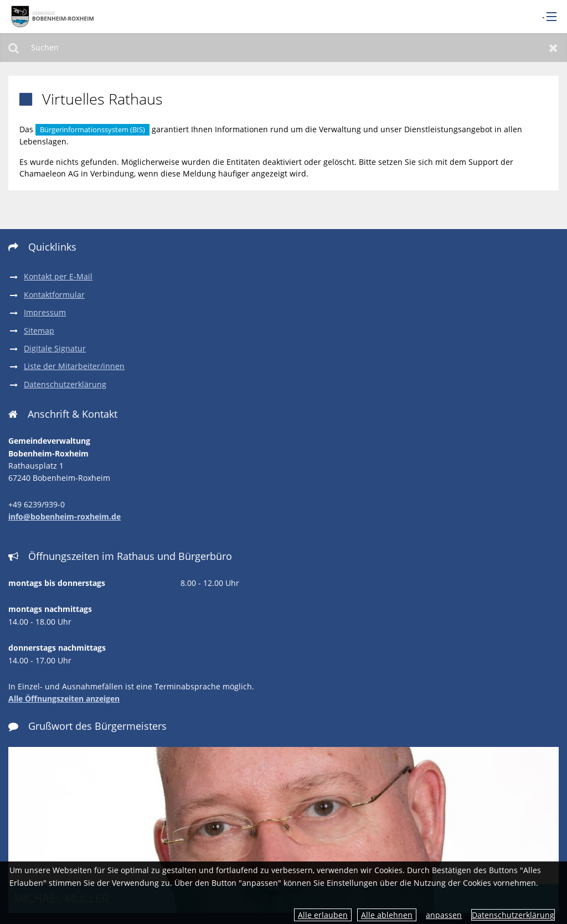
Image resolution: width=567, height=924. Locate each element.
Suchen (14, 48)
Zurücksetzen (553, 48)
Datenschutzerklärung (513, 915)
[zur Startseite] (53, 16)
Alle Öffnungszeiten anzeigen (64, 699)
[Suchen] (283, 48)
